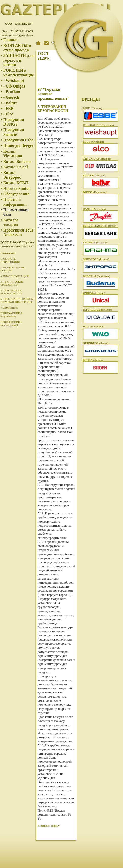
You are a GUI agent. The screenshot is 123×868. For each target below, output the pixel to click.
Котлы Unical (16, 167)
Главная (11, 40)
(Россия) (96, 259)
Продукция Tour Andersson (18, 232)
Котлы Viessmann (13, 154)
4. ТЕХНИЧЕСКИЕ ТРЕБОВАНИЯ (12, 283)
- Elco (8, 114)
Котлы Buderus (17, 161)
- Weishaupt (14, 81)
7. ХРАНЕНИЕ (9, 308)
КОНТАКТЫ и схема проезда (17, 48)
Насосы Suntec (17, 188)
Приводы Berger (18, 146)
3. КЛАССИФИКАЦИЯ (14, 276)
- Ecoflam (12, 92)
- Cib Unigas (14, 86)
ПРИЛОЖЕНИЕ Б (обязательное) (11, 323)
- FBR (9, 108)
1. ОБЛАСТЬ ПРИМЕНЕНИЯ (10, 260)
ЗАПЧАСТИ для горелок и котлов (18, 60)
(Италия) (97, 158)
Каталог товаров (11, 222)
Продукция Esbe (18, 140)
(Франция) (93, 142)
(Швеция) (92, 108)
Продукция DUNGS (14, 122)
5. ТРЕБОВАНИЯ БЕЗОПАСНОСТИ (11, 292)
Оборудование (16, 194)
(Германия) (98, 125)
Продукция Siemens (14, 132)
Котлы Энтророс (12, 175)
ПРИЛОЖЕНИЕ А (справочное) (11, 315)
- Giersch (11, 97)
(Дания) (94, 209)
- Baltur (10, 103)
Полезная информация (15, 202)
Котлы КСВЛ (16, 183)
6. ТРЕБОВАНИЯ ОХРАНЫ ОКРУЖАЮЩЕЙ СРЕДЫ (17, 300)
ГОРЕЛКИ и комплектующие (19, 73)
